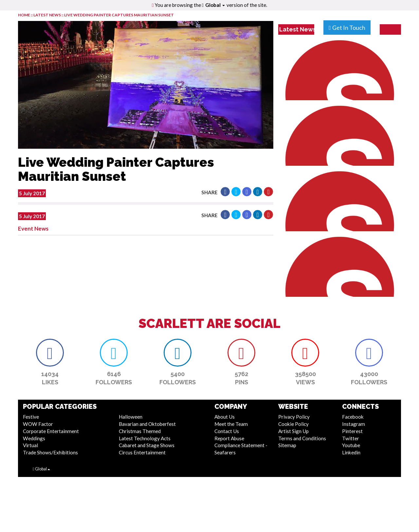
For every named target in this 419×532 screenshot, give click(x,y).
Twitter (351, 438)
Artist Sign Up (293, 431)
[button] (225, 192)
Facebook (353, 417)
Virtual (30, 445)
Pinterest (352, 431)
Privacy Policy (294, 417)
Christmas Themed (140, 431)
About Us (225, 417)
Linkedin (351, 452)
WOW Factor (38, 424)
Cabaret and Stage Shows (147, 445)
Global (215, 5)
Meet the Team (231, 424)
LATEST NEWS (47, 15)
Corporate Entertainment (51, 431)
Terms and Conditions (302, 438)
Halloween (131, 417)
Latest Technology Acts (145, 438)
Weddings (34, 438)
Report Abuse (229, 438)
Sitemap (287, 445)
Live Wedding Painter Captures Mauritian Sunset (119, 15)
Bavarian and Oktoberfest (147, 424)
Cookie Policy (293, 424)
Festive (31, 417)
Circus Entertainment (142, 452)
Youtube (351, 445)
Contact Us (227, 431)
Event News (33, 228)
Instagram (354, 424)
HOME (24, 15)
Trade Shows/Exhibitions (50, 452)
